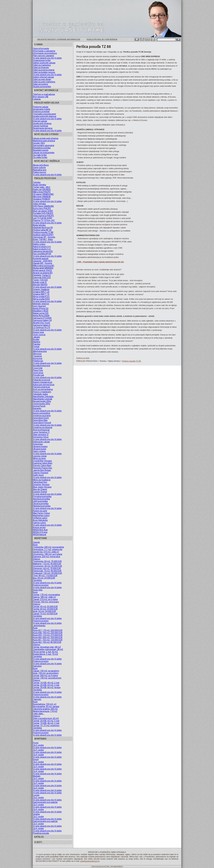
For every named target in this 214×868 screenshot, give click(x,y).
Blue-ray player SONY (43, 211)
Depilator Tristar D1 (42, 275)
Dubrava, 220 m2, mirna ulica (47, 557)
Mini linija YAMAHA (42, 197)
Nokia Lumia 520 (41, 313)
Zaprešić (37, 699)
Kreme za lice (39, 527)
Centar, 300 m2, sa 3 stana (45, 676)
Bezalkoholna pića (42, 366)
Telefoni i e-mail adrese (44, 94)
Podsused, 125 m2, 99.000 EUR (47, 573)
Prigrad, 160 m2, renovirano (46, 602)
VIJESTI (38, 842)
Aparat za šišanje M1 (43, 273)
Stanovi (37, 559)
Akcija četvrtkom (41, 165)
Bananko (37, 408)
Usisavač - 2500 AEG (43, 261)
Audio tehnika (39, 185)
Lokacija (37, 99)
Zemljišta (37, 580)
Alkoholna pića (40, 351)
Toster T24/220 (40, 280)
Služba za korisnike (42, 87)
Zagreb (36, 542)
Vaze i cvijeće (39, 451)
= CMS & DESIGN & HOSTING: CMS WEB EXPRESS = (107, 867)
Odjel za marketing (42, 65)
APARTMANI (40, 739)
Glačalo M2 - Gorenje (43, 263)
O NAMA (38, 44)
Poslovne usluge (41, 107)
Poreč (36, 743)
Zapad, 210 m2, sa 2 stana (45, 599)
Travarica (37, 356)
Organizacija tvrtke (42, 60)
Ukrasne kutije (40, 449)
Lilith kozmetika (40, 501)
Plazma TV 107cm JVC (44, 220)
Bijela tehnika (39, 225)
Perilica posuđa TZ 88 (43, 232)
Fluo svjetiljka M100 (42, 254)
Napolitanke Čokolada (43, 397)
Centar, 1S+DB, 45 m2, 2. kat (46, 683)
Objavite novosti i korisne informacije (59, 39)
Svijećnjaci (38, 444)
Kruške (36, 339)
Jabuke (36, 337)
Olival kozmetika (41, 504)
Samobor (37, 666)
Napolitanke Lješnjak (43, 399)
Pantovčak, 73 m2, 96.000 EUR (47, 571)
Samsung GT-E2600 (42, 318)
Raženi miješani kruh (43, 382)
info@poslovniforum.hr (90, 861)
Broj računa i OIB (41, 97)
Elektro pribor (39, 244)
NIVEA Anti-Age (40, 530)
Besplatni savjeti (41, 150)
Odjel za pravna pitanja (44, 70)
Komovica (38, 358)
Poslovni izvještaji (41, 112)
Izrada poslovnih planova (45, 116)
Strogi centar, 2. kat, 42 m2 (45, 652)
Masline (37, 342)
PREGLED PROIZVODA (45, 178)
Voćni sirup (38, 373)
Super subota (39, 167)
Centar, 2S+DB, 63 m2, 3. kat (46, 685)
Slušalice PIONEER (42, 199)
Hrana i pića (38, 332)
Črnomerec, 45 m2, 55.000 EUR (47, 566)
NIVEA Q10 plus (40, 532)
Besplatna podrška (42, 148)
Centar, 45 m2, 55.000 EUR (45, 607)
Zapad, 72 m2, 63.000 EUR (45, 614)
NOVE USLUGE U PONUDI (46, 134)
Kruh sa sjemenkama (43, 389)
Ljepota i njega (40, 456)
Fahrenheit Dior (40, 482)
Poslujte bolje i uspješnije (102, 39)
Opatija (36, 814)
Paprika (37, 344)
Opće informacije (41, 48)
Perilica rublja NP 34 (42, 230)
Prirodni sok (38, 375)
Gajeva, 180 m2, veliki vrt (44, 597)
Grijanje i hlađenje (41, 289)
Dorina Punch (39, 406)
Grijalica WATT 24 (41, 292)
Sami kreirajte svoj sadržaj (45, 802)
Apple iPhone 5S (41, 308)
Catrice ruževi (39, 523)
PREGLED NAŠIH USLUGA (47, 103)
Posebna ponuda (41, 833)
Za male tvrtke (40, 155)
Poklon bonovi (40, 172)
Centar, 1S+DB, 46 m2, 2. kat (46, 723)
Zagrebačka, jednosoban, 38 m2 (48, 649)
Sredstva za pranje (42, 416)
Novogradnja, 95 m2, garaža (46, 706)
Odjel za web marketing (44, 82)
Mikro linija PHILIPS (42, 192)
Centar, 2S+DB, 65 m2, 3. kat (46, 721)
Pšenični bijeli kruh (42, 387)
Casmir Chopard (41, 473)
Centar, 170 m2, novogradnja (46, 595)
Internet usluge (40, 121)
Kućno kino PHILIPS (42, 209)
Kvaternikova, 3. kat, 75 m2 (45, 654)
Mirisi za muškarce (42, 480)
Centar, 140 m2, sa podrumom (47, 678)
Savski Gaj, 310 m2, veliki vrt (46, 552)
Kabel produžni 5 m (42, 249)
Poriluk (36, 347)
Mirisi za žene (39, 458)
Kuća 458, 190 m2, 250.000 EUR (48, 633)
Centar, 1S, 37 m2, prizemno (46, 726)
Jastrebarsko (39, 626)
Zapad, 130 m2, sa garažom (46, 671)
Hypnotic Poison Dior (43, 468)
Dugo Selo (38, 590)
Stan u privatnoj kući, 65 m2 (46, 718)
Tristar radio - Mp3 (42, 187)
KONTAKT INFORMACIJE (46, 90)
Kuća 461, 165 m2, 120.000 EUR (48, 640)
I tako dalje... (39, 714)
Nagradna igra (40, 170)
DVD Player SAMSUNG (43, 206)
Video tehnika (39, 204)
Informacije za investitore (45, 53)
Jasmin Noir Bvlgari (42, 470)
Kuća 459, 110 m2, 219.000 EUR (48, 635)
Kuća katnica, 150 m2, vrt (45, 704)
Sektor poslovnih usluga (44, 63)
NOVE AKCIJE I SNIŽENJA (47, 161)
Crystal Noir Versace (42, 461)
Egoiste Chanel (40, 492)
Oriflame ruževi (40, 518)
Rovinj (36, 759)
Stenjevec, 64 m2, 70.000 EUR (47, 568)
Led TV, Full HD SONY (43, 218)
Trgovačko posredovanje (45, 114)
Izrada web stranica (42, 123)
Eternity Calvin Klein (42, 466)
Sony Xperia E (39, 306)
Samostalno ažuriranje (44, 145)
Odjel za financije (41, 68)
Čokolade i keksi (40, 394)
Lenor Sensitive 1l (41, 432)
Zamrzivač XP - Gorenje (44, 237)
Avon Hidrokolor (40, 520)
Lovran (36, 795)
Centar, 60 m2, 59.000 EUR (45, 609)
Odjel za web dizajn (42, 79)
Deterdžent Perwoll (42, 423)
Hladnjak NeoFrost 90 (43, 228)
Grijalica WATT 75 (41, 294)
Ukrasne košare (40, 446)
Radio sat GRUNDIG (42, 189)
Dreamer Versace (41, 485)
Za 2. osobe (38, 745)
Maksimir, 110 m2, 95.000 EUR (47, 564)
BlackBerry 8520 (41, 311)
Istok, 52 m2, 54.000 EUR (44, 611)
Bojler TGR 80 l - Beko (43, 239)
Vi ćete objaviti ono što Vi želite (47, 58)
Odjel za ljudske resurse (44, 72)
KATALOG (39, 837)
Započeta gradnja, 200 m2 (45, 709)
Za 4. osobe (38, 755)
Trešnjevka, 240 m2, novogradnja (48, 547)
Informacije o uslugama (44, 51)
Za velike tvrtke (40, 157)
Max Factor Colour (41, 513)
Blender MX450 (40, 285)
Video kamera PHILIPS (43, 216)
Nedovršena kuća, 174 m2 (45, 711)
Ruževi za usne (40, 511)
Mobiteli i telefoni (41, 304)
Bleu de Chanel (40, 489)
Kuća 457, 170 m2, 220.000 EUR (48, 630)
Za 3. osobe (38, 750)
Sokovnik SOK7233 (42, 278)
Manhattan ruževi (41, 516)
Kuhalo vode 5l (40, 282)
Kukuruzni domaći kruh (44, 385)
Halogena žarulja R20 (43, 251)
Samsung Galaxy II (42, 325)
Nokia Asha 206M (41, 316)
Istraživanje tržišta (42, 109)
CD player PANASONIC (43, 194)
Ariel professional (41, 430)
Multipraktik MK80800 (43, 268)
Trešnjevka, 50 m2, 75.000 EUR (47, 561)
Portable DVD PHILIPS (43, 213)
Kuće (35, 545)
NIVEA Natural (40, 535)
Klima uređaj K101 (41, 297)
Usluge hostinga (40, 126)
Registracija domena (43, 128)
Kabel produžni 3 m (42, 247)
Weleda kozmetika (42, 506)
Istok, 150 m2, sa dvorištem (46, 673)
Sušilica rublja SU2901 (43, 235)
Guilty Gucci (38, 475)
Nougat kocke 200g (42, 401)
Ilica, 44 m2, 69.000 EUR (44, 578)
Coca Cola (38, 368)
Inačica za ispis (83, 358)
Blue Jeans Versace (42, 487)
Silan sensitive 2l (41, 435)
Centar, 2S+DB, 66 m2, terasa (47, 687)
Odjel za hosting (40, 84)
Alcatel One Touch (42, 323)
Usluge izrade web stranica (46, 138)
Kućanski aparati (41, 258)
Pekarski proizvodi (42, 380)
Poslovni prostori (41, 585)
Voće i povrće (39, 335)
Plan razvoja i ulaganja (43, 56)
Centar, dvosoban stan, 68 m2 (47, 647)
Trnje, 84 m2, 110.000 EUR (45, 576)
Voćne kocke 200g (42, 404)
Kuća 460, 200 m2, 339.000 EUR (48, 637)
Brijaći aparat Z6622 (42, 270)
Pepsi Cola (38, 370)
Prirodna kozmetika (42, 496)
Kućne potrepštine (42, 413)
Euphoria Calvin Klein (43, 463)
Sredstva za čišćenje (43, 427)
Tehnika (37, 182)
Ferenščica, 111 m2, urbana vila (48, 549)
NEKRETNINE (40, 538)
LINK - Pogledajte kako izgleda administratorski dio (100, 262)
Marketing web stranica (44, 141)
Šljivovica (37, 354)
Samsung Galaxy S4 (42, 320)
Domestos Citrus (41, 437)
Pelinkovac (38, 361)
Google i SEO (39, 143)
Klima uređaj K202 (41, 299)
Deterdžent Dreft (41, 418)
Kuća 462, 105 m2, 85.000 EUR (47, 642)
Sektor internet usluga (43, 77)
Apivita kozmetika (41, 499)
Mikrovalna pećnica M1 (44, 266)
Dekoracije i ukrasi (41, 442)
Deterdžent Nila (40, 420)
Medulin (37, 776)
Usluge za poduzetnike (44, 153)
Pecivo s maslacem (42, 392)
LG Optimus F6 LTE (42, 328)
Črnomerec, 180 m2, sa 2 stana (48, 554)
